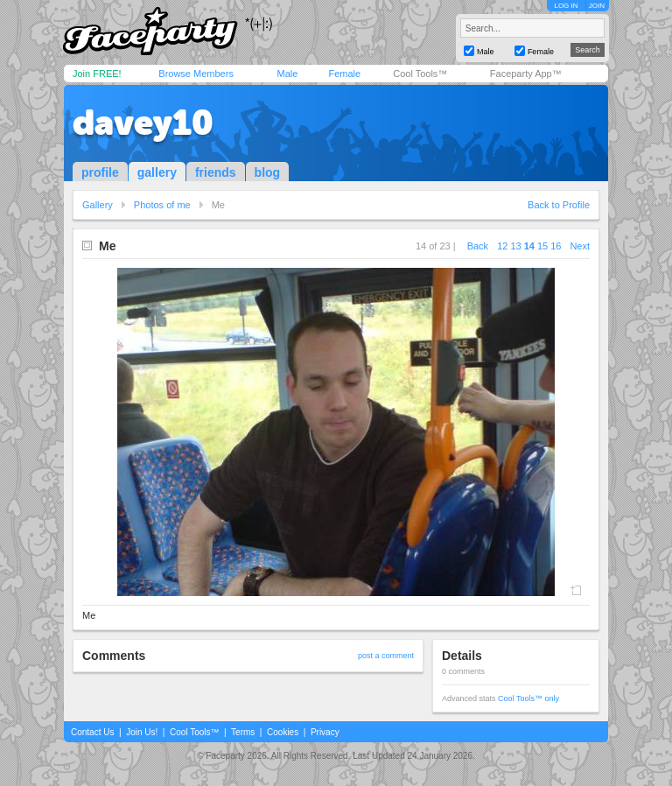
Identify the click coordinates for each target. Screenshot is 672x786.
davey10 (143, 123)
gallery (157, 172)
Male (287, 74)
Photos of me (162, 205)
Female (344, 74)
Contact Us (92, 732)
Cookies (283, 732)
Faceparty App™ (526, 74)
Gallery (98, 205)
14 (529, 246)
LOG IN (566, 6)
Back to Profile (559, 205)
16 (556, 246)
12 (502, 246)
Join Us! (142, 732)
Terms (243, 732)
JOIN (597, 6)
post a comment (386, 656)
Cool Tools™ (420, 74)
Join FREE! (97, 74)
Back (478, 246)
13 (515, 246)
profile (100, 172)
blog (268, 172)
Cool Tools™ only (528, 698)
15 (542, 246)
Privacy (325, 732)
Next (580, 246)
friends (216, 172)
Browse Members (196, 74)
